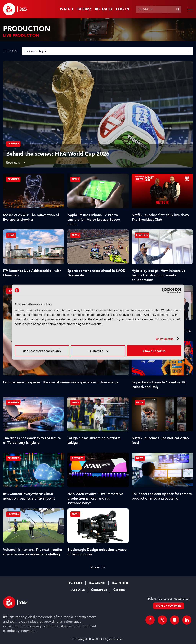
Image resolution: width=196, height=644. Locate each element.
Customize (98, 351)
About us (78, 590)
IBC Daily (104, 9)
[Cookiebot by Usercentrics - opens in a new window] (165, 290)
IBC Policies (120, 583)
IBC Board (75, 583)
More (95, 567)
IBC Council (97, 583)
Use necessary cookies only (42, 351)
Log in (123, 9)
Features (13, 144)
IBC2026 (84, 9)
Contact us (99, 590)
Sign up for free (169, 606)
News (75, 179)
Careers (119, 590)
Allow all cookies (154, 351)
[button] (189, 9)
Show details (165, 339)
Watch (67, 9)
